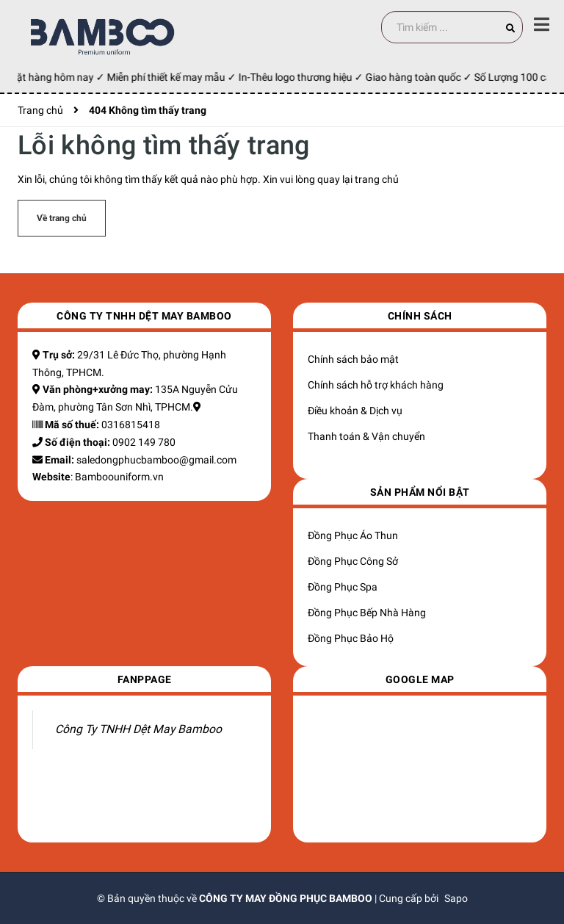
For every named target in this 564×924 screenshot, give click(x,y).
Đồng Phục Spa (343, 587)
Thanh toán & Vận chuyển (366, 436)
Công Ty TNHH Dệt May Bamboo (138, 729)
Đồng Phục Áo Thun (353, 535)
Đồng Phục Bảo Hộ (351, 638)
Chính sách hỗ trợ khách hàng (376, 385)
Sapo (456, 898)
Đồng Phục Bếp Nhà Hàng (367, 613)
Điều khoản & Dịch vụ (355, 411)
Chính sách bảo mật (353, 359)
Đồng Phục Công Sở (353, 561)
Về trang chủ (62, 218)
